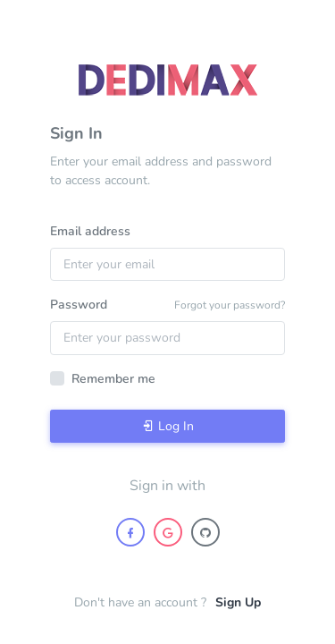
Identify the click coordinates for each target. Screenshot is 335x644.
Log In (168, 426)
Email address (90, 231)
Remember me (113, 379)
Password (79, 305)
